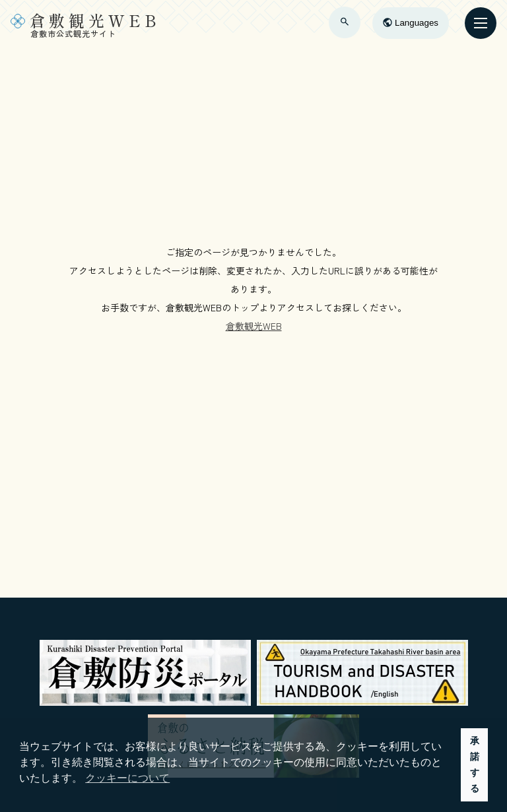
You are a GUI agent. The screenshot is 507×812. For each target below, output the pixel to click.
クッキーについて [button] (127, 778)
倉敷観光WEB (254, 326)
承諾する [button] (475, 765)
